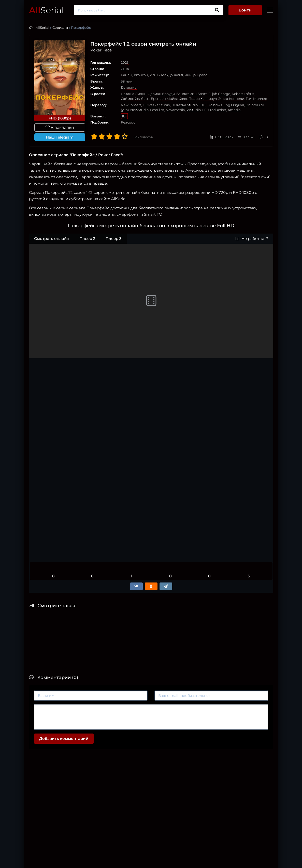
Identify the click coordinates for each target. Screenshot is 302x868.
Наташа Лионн (134, 94)
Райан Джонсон (134, 75)
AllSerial (42, 28)
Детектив (129, 87)
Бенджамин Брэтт (192, 94)
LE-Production (214, 110)
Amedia (234, 110)
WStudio (194, 110)
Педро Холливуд (203, 99)
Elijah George (219, 94)
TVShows (214, 105)
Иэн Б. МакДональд (166, 75)
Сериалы (60, 28)
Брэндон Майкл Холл (169, 99)
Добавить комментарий (64, 738)
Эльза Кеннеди (231, 99)
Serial (46, 10)
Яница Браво (196, 75)
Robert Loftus (243, 94)
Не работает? (252, 239)
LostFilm (157, 110)
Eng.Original (234, 105)
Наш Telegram (60, 137)
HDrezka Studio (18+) (189, 105)
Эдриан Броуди (161, 94)
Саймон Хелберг (135, 99)
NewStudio (139, 110)
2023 (125, 62)
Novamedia (175, 110)
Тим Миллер (256, 99)
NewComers (131, 105)
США (125, 69)
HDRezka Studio (156, 105)
